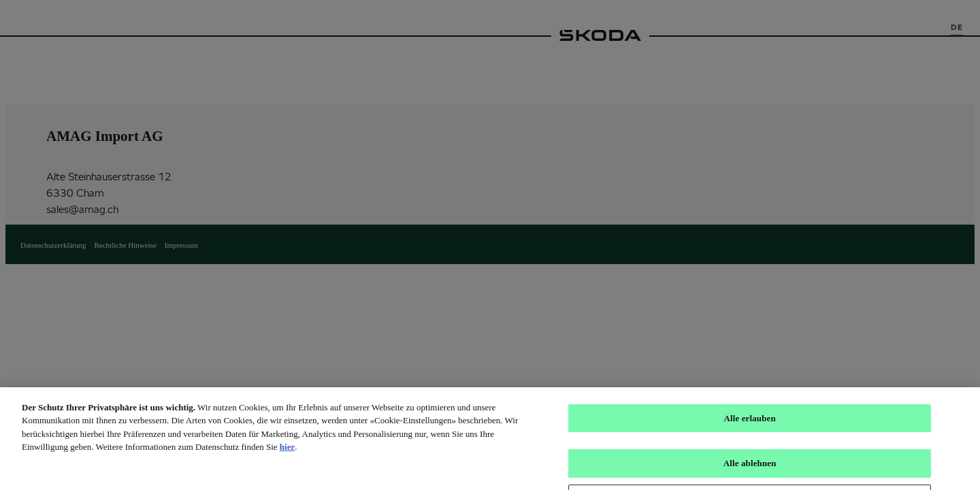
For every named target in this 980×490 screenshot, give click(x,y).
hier (287, 452)
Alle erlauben (749, 424)
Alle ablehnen (750, 469)
